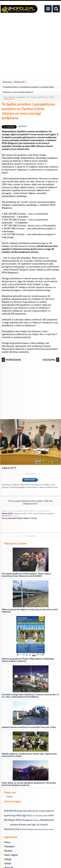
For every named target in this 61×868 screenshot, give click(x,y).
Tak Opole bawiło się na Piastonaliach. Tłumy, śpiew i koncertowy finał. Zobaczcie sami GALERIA (26, 575)
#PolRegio (10, 820)
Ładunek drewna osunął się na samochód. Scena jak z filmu (29, 727)
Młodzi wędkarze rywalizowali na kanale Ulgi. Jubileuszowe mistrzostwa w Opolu (29, 755)
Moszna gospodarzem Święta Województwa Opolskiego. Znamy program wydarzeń (28, 660)
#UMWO (9, 811)
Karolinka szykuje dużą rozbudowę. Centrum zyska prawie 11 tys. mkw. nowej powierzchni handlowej (30, 696)
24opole (9, 797)
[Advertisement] (30, 48)
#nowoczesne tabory (46, 829)
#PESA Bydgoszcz (24, 820)
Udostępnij (23, 126)
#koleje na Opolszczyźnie (37, 816)
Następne (51, 360)
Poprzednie (11, 360)
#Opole (37, 820)
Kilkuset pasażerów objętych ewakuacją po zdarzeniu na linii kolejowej (30, 611)
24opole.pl (7, 82)
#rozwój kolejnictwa (29, 829)
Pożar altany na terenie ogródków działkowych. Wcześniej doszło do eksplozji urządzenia (29, 784)
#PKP (51, 816)
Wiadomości (20, 82)
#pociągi (21, 815)
